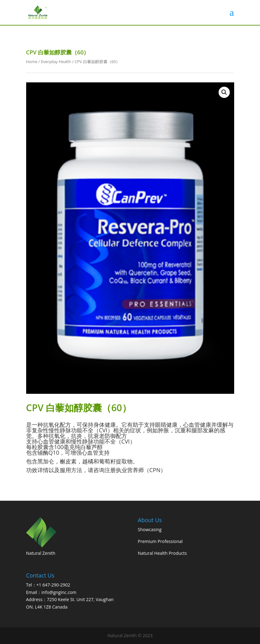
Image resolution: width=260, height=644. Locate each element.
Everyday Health (56, 62)
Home (32, 62)
